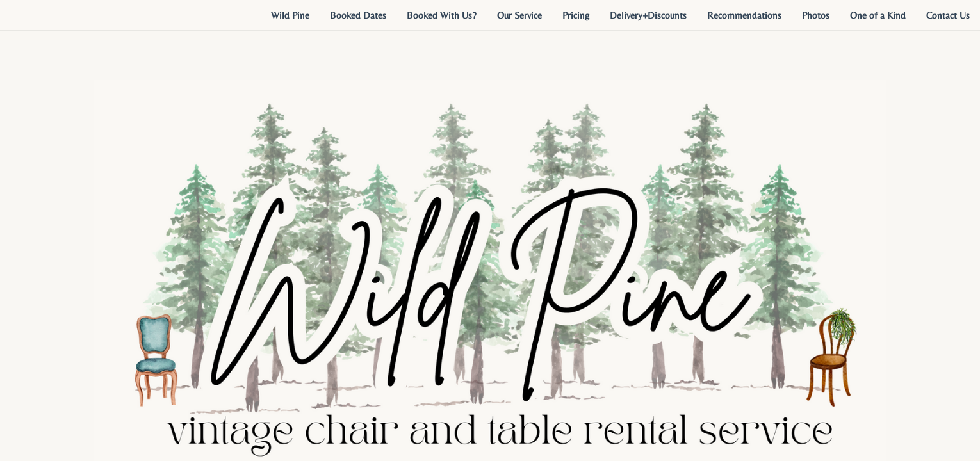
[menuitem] (290, 15)
